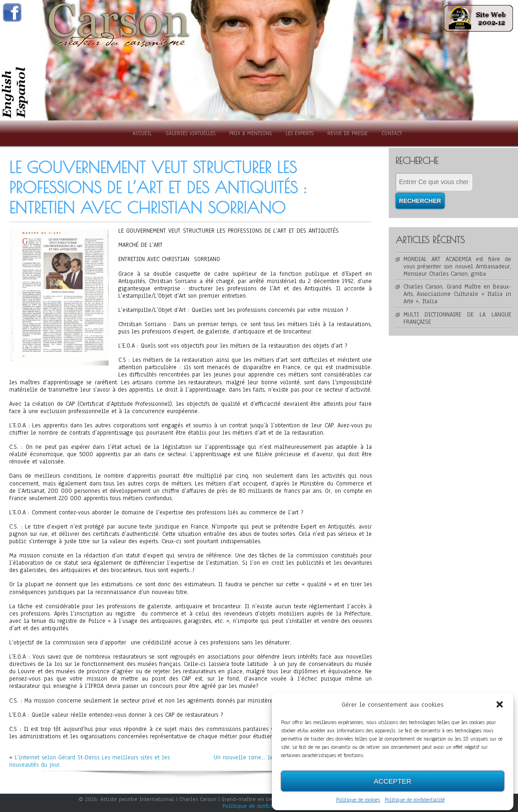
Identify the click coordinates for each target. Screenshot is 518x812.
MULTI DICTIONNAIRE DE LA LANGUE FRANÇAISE (457, 318)
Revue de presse (347, 133)
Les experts (300, 133)
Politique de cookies (358, 800)
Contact (392, 133)
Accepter (392, 781)
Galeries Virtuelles (190, 133)
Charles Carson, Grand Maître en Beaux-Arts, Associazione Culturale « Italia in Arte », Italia (457, 294)
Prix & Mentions (251, 133)
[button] (500, 705)
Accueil (142, 133)
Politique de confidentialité (415, 800)
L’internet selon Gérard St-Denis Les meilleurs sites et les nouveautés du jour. (89, 761)
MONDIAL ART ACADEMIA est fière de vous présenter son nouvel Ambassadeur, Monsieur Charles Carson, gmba (457, 267)
